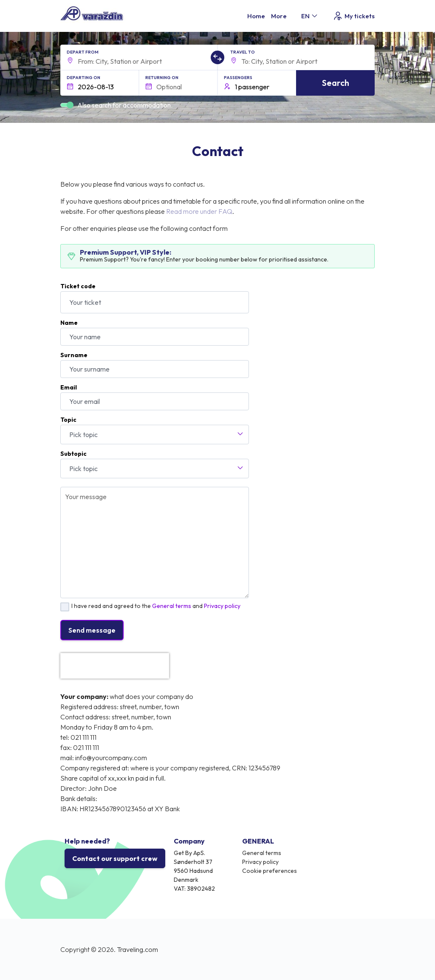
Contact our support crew (115, 858)
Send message (92, 630)
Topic (68, 420)
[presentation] (115, 666)
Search (336, 83)
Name (69, 323)
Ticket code (78, 286)
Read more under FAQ (199, 211)
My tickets (354, 16)
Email (69, 387)
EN (310, 16)
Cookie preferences (270, 871)
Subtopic (73, 454)
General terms (172, 606)
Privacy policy (222, 606)
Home (256, 16)
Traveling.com (137, 949)
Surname (74, 355)
